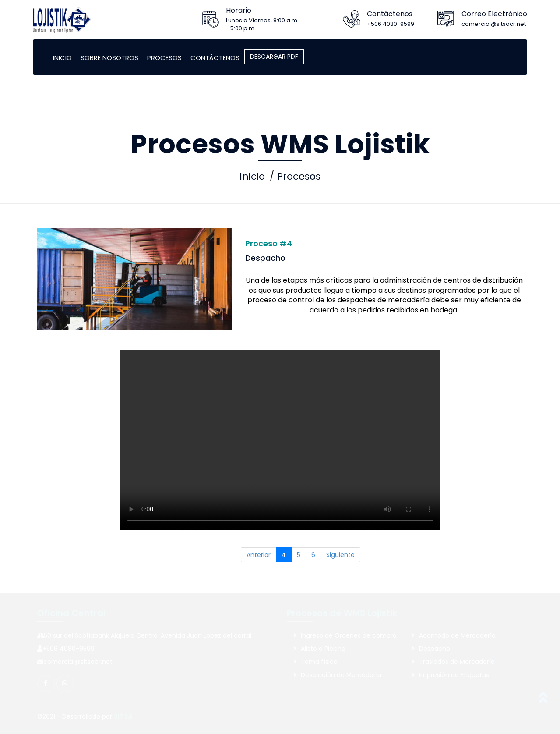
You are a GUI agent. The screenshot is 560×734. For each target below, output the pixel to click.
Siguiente (340, 555)
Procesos (164, 58)
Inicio (62, 58)
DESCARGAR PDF (274, 57)
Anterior (259, 555)
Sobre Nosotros (109, 58)
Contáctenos (215, 58)
